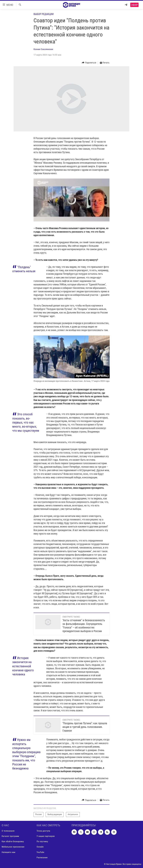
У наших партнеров (46, 836)
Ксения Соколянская (43, 49)
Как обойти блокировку (13, 841)
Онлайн (40, 847)
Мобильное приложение (13, 847)
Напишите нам (8, 852)
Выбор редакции (44, 14)
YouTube (40, 852)
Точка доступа (43, 831)
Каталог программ (10, 836)
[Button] (89, 63)
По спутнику (42, 841)
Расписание (42, 857)
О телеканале (8, 831)
